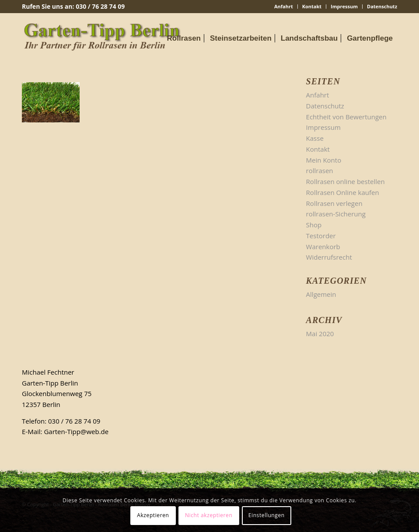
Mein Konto (324, 160)
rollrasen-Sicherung (336, 214)
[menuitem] (284, 7)
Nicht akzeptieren (209, 515)
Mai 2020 (320, 334)
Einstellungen (267, 515)
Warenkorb (323, 247)
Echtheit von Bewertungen (346, 117)
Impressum (344, 6)
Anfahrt (284, 6)
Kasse (315, 138)
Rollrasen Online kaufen (343, 192)
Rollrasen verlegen (334, 203)
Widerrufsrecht (329, 257)
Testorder (321, 236)
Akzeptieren (153, 515)
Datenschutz (382, 6)
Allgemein (321, 294)
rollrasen (320, 170)
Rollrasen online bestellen (346, 181)
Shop (314, 225)
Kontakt (312, 6)
